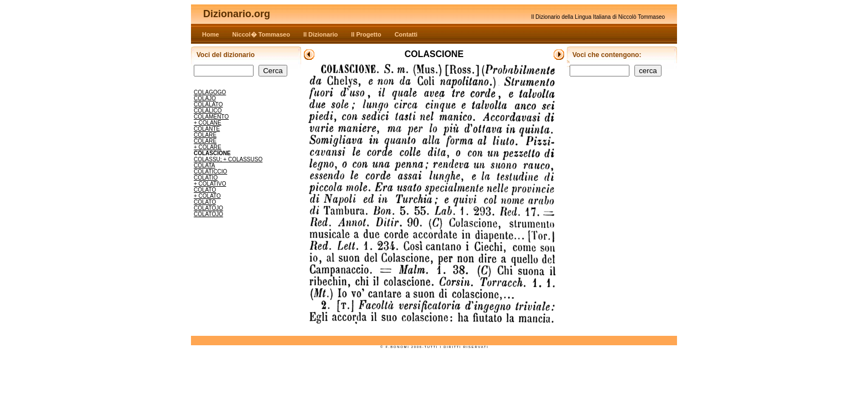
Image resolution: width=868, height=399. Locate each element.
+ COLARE (208, 147)
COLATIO (206, 178)
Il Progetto (366, 34)
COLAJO (205, 98)
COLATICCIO (210, 172)
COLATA (205, 165)
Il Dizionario (321, 34)
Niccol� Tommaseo (261, 34)
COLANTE (207, 129)
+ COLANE (208, 123)
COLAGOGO (210, 92)
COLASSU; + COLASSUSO (228, 159)
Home (211, 34)
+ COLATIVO (210, 184)
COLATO (205, 190)
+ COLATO (207, 196)
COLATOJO (208, 208)
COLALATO (208, 104)
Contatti (406, 34)
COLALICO (208, 111)
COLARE (205, 135)
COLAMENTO (211, 117)
